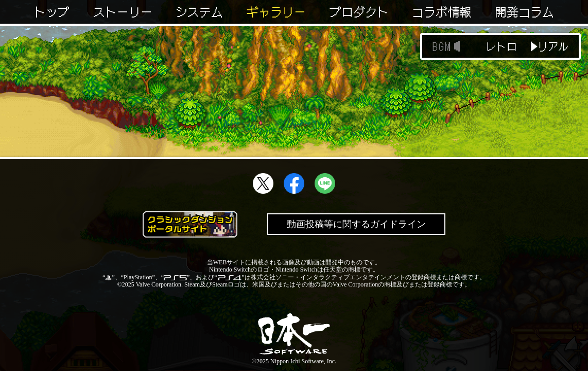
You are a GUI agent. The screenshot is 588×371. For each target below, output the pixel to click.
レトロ (501, 46)
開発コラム (524, 12)
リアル (553, 46)
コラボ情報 (442, 12)
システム (199, 12)
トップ (52, 12)
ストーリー (123, 12)
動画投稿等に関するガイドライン (356, 224)
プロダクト (359, 12)
